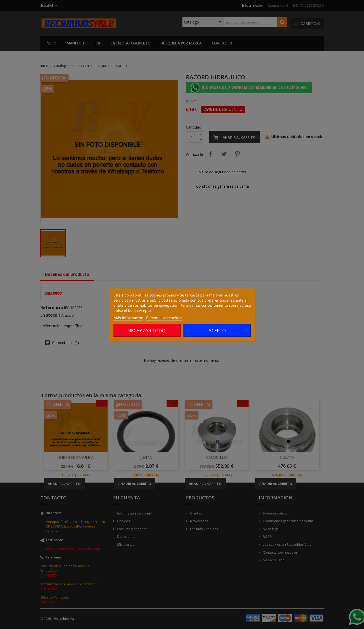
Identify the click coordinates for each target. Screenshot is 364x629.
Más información (128, 317)
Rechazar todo (147, 330)
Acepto (217, 330)
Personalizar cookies (164, 317)
